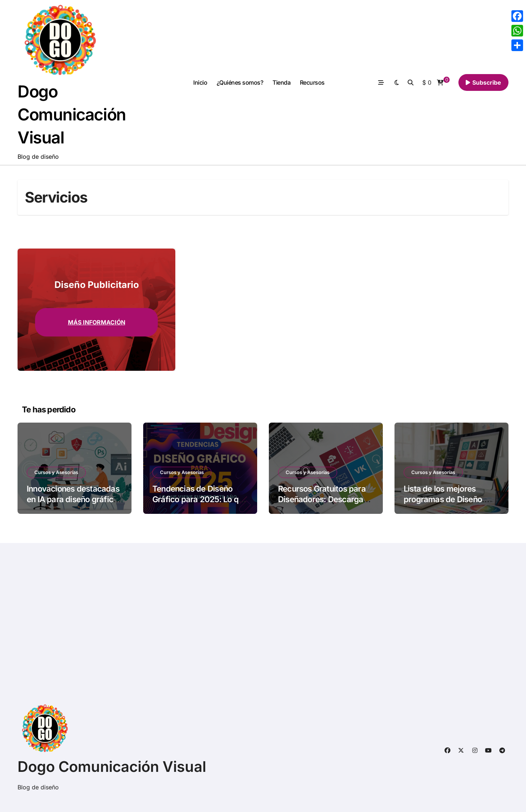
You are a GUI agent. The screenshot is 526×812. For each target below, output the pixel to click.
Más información (97, 322)
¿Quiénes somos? (240, 82)
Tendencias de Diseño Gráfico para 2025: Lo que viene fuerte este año (200, 499)
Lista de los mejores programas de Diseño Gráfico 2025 (443, 499)
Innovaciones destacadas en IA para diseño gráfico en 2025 (73, 499)
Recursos (312, 82)
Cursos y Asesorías (56, 472)
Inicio (200, 82)
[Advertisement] (238, 627)
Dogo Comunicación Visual (72, 114)
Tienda (281, 82)
